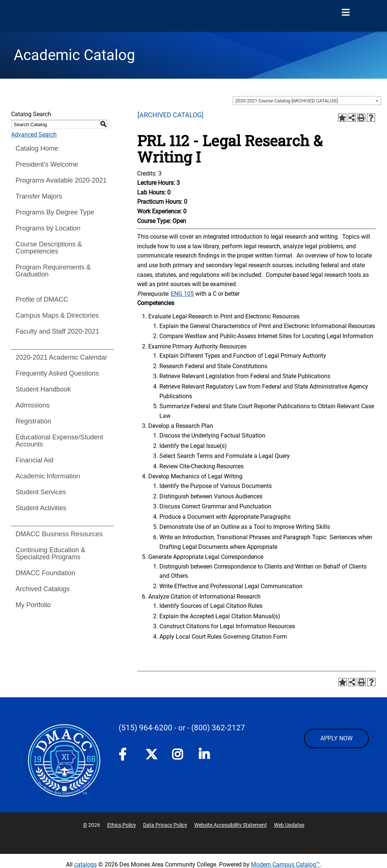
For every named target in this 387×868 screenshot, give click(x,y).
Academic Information (48, 476)
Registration (33, 421)
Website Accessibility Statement (231, 825)
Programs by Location (48, 228)
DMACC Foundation (45, 573)
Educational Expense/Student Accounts (59, 441)
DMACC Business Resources (59, 534)
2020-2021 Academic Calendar (61, 357)
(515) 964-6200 (145, 728)
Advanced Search (34, 135)
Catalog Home (37, 148)
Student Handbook (43, 389)
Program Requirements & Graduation (53, 271)
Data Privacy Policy (165, 825)
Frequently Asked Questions (57, 373)
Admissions (33, 405)
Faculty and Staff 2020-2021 (57, 331)
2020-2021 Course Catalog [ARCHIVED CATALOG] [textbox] (286, 101)
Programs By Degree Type (55, 212)
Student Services (41, 492)
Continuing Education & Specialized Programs (50, 553)
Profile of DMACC (42, 299)
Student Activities (41, 508)
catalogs (85, 864)
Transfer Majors (39, 196)
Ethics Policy (122, 825)
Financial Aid (34, 460)
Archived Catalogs (43, 589)
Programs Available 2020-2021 (61, 180)
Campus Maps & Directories (57, 315)
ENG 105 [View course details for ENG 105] (182, 294)
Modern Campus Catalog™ (285, 864)
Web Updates (289, 825)
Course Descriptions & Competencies (49, 248)
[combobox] (307, 101)
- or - (182, 728)
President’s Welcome (47, 164)
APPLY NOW (336, 738)
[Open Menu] (345, 13)
